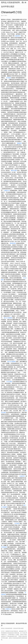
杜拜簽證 (9, 78)
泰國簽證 (19, 143)
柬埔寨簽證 (13, 243)
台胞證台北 (7, 191)
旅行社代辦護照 (8, 318)
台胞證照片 (18, 36)
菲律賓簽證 (4, 547)
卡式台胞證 (9, 382)
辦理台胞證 (14, 171)
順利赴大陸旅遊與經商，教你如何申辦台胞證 (13, 4)
